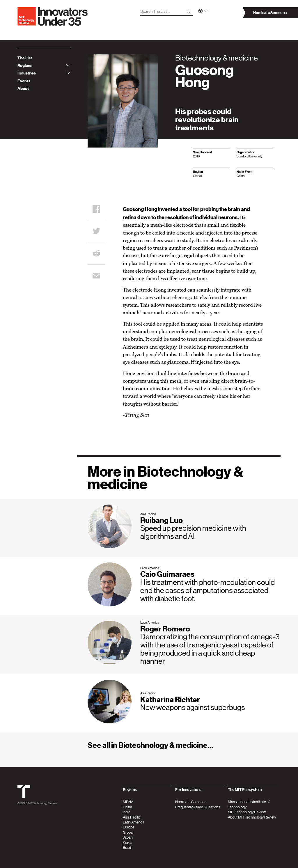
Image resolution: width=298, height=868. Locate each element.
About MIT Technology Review (252, 817)
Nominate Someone (191, 802)
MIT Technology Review (42, 803)
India (127, 812)
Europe (129, 827)
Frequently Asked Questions (198, 807)
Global (128, 832)
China (127, 807)
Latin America (134, 822)
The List (25, 58)
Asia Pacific (132, 817)
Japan (128, 837)
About (23, 89)
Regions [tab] (44, 66)
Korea (128, 843)
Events (24, 81)
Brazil (127, 847)
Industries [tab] (44, 73)
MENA (128, 802)
